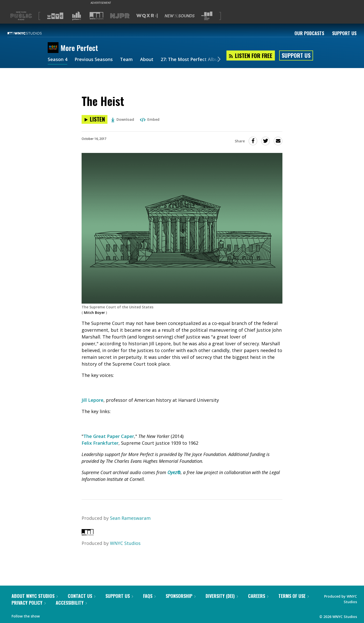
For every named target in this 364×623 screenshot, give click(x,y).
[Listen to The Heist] (95, 119)
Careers (258, 596)
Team (126, 60)
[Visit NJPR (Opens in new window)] (120, 16)
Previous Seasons (94, 60)
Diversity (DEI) (222, 596)
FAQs (149, 596)
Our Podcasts (309, 33)
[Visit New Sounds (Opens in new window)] (180, 16)
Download (123, 119)
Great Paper (106, 436)
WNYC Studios (125, 543)
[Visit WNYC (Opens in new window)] (55, 16)
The (88, 436)
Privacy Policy (29, 603)
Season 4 (57, 60)
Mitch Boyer (94, 313)
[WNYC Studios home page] (31, 33)
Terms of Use (294, 596)
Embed (150, 119)
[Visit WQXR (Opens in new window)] (147, 16)
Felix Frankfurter (100, 443)
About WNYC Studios (35, 596)
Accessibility (71, 603)
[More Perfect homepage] (54, 48)
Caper (127, 436)
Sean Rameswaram (130, 518)
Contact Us (82, 596)
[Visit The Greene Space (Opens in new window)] (207, 16)
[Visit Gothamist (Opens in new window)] (77, 16)
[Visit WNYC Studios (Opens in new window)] (97, 16)
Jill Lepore (93, 400)
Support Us (344, 33)
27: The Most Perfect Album (191, 60)
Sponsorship (181, 596)
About (147, 60)
